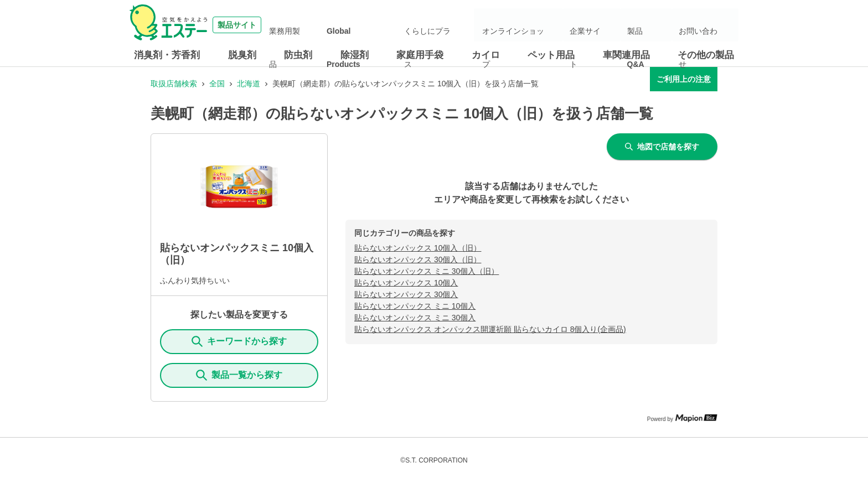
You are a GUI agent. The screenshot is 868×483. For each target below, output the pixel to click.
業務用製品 (361, 25)
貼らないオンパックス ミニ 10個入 (415, 306)
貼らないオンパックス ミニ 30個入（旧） (427, 271)
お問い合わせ (707, 25)
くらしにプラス (478, 25)
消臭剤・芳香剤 (167, 55)
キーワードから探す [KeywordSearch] (239, 341)
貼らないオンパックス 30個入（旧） (418, 259)
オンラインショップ (555, 25)
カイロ (486, 55)
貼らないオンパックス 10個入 (406, 283)
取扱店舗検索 (174, 84)
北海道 (249, 84)
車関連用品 (626, 55)
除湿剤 (355, 55)
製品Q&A (660, 25)
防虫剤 (298, 55)
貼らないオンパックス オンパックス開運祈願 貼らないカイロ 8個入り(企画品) (490, 329)
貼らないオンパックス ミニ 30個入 (415, 318)
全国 (217, 84)
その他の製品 (706, 55)
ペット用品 (551, 55)
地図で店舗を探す (662, 147)
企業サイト (617, 25)
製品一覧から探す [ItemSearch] (239, 375)
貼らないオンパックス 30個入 (406, 294)
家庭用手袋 (420, 55)
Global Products (416, 25)
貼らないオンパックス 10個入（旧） (418, 248)
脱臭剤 (242, 55)
